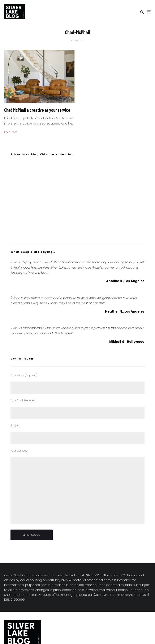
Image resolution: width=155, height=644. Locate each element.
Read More (11, 132)
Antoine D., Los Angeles (125, 281)
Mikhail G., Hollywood (127, 342)
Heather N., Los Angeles (125, 311)
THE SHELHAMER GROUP (131, 595)
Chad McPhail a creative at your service (37, 110)
